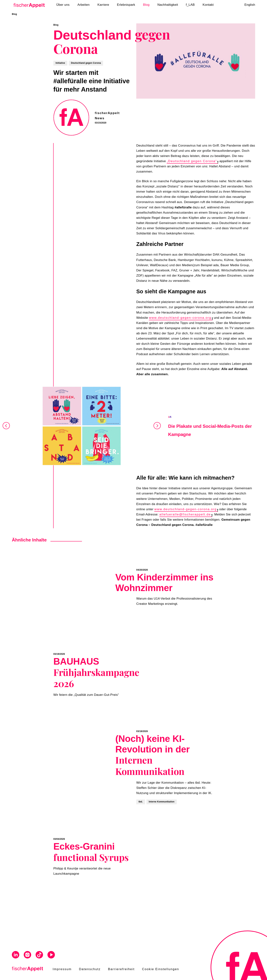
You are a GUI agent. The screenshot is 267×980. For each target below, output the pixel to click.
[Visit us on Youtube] (51, 955)
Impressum (62, 969)
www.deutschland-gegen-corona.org (181, 318)
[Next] (157, 426)
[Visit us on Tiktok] (39, 955)
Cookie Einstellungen (161, 969)
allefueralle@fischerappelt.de (186, 514)
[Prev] (7, 426)
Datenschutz (90, 969)
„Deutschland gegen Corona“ (192, 161)
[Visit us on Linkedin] (16, 955)
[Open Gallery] (82, 426)
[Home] (29, 5)
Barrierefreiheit (121, 969)
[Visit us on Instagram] (27, 955)
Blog (14, 14)
